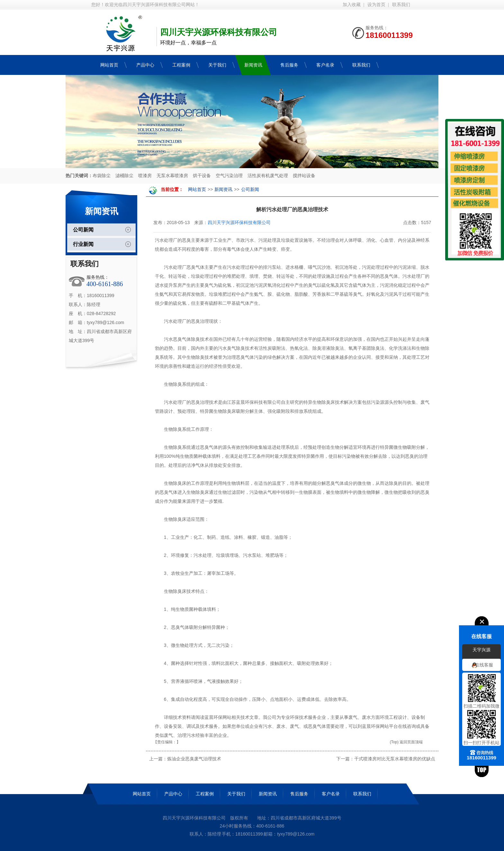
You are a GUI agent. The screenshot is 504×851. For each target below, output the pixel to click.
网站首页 (197, 190)
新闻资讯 (223, 190)
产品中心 (173, 794)
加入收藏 (352, 5)
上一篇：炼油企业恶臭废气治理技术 (185, 759)
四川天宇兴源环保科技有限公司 (239, 222)
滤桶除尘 (124, 176)
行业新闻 (83, 244)
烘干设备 (202, 176)
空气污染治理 (229, 176)
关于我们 (236, 794)
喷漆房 (145, 176)
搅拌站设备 (304, 176)
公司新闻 (83, 230)
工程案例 (205, 794)
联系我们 (401, 5)
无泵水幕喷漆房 (172, 176)
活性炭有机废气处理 (268, 176)
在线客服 (484, 665)
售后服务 (299, 794)
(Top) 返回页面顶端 (406, 742)
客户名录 (331, 794)
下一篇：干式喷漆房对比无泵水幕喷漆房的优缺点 (386, 759)
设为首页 (376, 5)
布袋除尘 (102, 176)
